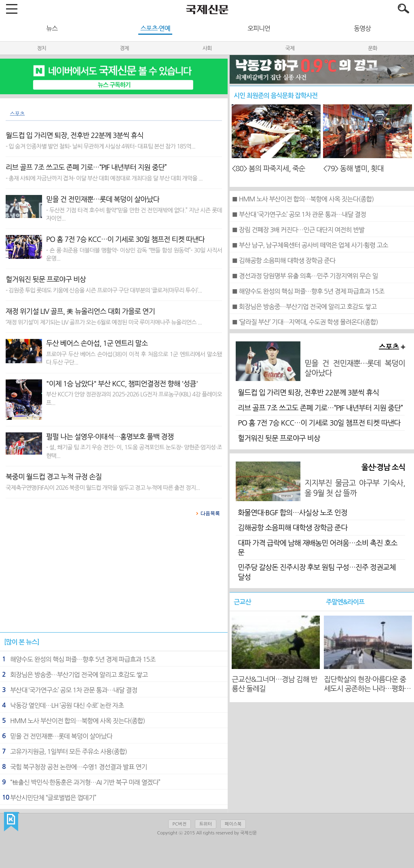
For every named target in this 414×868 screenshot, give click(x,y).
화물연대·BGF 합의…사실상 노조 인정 (293, 513)
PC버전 (180, 824)
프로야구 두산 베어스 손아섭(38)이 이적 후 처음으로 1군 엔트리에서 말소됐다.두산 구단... (134, 358)
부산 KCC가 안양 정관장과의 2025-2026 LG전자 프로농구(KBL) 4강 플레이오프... (134, 398)
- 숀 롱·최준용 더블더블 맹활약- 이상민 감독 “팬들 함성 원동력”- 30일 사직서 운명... (134, 254)
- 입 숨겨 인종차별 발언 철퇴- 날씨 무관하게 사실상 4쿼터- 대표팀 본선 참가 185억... (100, 146)
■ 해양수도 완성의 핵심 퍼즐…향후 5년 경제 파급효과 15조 (308, 291)
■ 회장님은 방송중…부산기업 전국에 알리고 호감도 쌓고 (304, 307)
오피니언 (259, 28)
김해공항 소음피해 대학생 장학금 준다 (293, 528)
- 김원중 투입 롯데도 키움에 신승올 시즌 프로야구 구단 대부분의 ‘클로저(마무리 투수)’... (104, 290)
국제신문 (12, 822)
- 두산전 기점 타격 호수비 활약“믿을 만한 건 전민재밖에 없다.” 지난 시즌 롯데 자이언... (134, 214)
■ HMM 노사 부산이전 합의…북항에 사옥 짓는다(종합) (303, 199)
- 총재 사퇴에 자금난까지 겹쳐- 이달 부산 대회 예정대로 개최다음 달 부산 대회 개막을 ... (104, 178)
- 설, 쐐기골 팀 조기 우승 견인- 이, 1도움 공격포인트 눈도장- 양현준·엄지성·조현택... (134, 451)
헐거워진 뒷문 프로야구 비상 (279, 438)
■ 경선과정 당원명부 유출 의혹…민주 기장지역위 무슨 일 (305, 276)
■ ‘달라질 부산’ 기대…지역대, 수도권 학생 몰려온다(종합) (305, 322)
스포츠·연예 (155, 28)
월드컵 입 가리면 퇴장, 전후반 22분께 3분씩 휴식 (308, 393)
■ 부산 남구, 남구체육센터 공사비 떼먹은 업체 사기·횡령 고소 (310, 245)
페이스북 (233, 824)
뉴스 (52, 28)
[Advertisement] (114, 578)
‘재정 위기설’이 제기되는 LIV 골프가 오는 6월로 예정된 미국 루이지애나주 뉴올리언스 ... (104, 322)
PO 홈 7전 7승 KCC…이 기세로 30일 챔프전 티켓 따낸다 (319, 423)
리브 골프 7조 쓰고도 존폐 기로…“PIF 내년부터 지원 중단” (320, 408)
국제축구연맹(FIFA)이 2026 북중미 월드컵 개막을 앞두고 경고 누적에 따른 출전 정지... (103, 488)
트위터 (206, 824)
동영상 (362, 28)
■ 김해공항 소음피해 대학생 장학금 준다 (283, 260)
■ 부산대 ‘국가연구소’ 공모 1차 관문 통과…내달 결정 (299, 214)
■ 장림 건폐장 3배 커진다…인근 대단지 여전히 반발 (298, 230)
